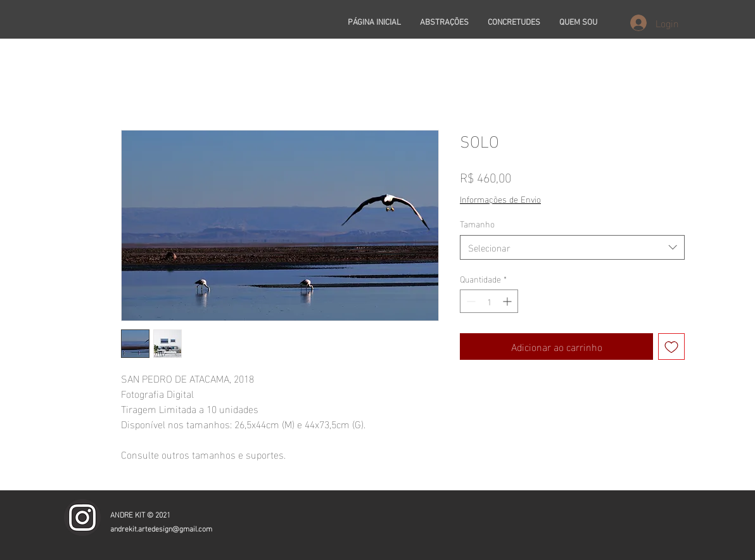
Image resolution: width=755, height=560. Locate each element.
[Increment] (508, 301)
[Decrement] (470, 301)
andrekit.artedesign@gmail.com (161, 528)
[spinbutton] (489, 301)
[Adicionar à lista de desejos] (671, 347)
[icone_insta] (82, 518)
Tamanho (477, 223)
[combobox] (572, 247)
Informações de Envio (500, 199)
